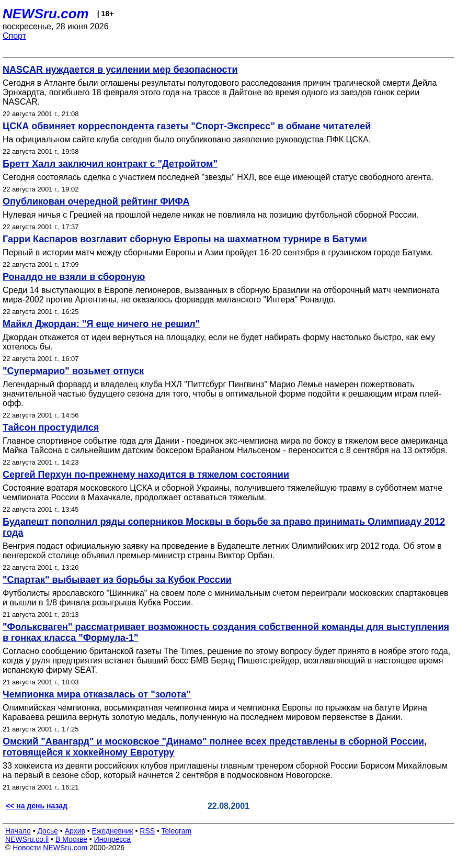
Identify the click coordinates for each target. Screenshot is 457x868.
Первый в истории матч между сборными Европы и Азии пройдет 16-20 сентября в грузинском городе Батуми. (218, 252)
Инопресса (113, 839)
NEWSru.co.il (27, 839)
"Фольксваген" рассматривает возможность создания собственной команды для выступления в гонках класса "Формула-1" (226, 632)
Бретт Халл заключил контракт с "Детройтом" (110, 164)
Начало (18, 831)
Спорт (14, 36)
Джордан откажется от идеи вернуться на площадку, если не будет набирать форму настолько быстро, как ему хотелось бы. (219, 342)
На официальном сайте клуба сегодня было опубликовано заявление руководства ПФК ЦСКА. (187, 139)
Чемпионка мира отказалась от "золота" (97, 694)
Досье (48, 831)
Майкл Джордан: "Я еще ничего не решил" (101, 324)
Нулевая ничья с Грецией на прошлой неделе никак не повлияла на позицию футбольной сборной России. (211, 215)
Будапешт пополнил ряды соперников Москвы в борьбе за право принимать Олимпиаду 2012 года (224, 527)
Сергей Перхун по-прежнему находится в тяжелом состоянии (146, 475)
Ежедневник (113, 831)
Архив (75, 831)
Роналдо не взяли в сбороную (74, 277)
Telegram (177, 831)
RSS (147, 831)
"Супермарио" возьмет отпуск (73, 371)
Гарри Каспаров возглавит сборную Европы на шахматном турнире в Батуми (185, 239)
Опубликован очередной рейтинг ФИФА (96, 201)
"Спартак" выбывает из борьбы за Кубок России (117, 580)
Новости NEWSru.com (50, 848)
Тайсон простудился (51, 427)
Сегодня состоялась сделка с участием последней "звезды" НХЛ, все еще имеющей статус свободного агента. (218, 177)
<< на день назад (37, 806)
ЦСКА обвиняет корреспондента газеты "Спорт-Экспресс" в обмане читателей (187, 126)
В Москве (71, 839)
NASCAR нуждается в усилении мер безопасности (120, 70)
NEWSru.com (46, 14)
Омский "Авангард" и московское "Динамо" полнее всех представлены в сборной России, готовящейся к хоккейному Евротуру (215, 747)
